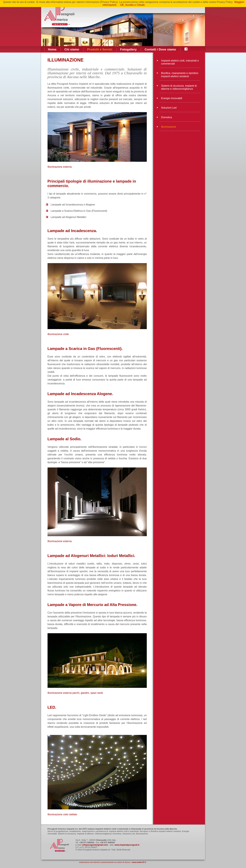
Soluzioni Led (169, 108)
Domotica (167, 117)
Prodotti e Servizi (100, 49)
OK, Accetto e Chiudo (132, 5)
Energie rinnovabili (172, 98)
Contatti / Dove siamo (160, 49)
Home (52, 49)
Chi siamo (72, 49)
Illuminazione (169, 127)
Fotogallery (128, 49)
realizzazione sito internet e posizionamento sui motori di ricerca (104, 862)
